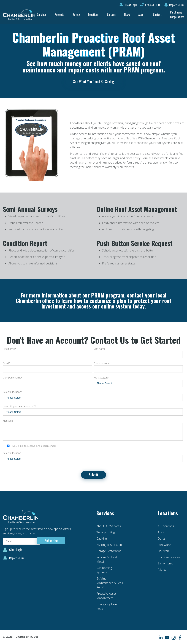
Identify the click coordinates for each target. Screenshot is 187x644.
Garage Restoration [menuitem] (109, 551)
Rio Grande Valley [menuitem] (169, 557)
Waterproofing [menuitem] (106, 532)
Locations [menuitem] (93, 15)
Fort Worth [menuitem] (165, 545)
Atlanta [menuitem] (162, 570)
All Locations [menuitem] (166, 526)
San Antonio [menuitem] (165, 563)
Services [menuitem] (42, 15)
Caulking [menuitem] (102, 539)
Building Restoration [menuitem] (109, 545)
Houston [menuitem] (163, 551)
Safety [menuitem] (76, 15)
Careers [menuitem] (111, 15)
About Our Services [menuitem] (109, 526)
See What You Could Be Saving (94, 82)
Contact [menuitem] (157, 15)
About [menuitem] (141, 15)
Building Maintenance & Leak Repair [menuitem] (110, 583)
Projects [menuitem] (59, 15)
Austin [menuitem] (162, 532)
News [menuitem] (127, 15)
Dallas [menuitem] (162, 539)
